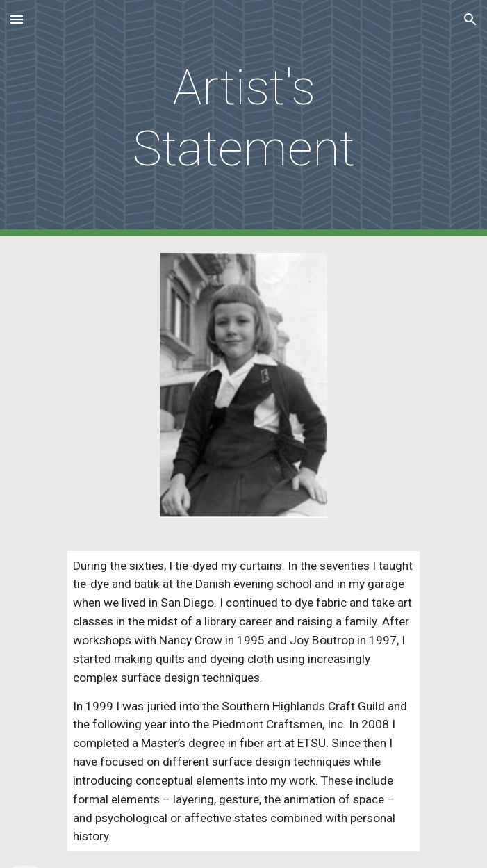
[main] (243, 118)
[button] (17, 19)
